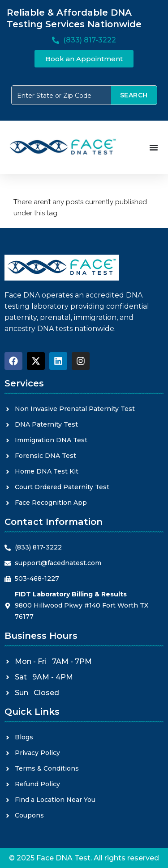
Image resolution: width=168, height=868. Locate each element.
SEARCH (134, 95)
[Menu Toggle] (154, 147)
